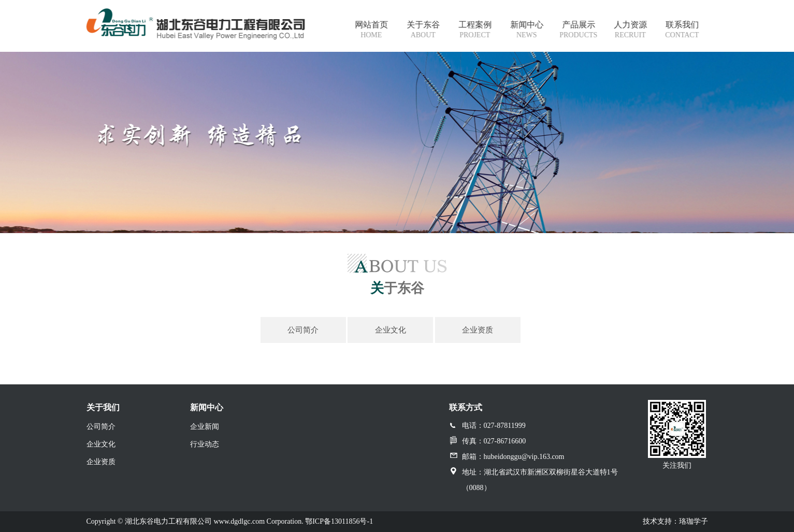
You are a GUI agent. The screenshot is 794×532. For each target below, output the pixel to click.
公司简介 (101, 427)
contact (682, 35)
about (424, 35)
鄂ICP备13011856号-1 (339, 521)
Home (372, 35)
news (527, 35)
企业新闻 (205, 427)
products (579, 35)
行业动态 (205, 444)
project (475, 35)
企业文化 (101, 444)
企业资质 (101, 462)
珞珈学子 (694, 521)
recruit (631, 35)
